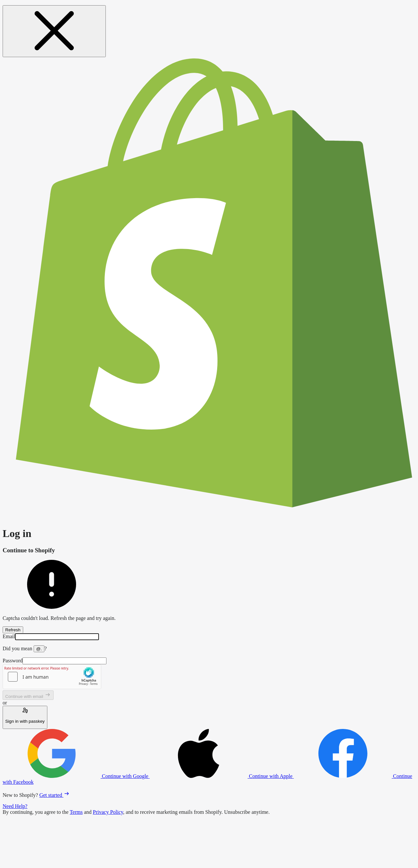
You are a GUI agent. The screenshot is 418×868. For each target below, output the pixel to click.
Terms (76, 812)
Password (13, 661)
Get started (55, 795)
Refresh (13, 630)
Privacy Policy (108, 812)
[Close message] (54, 31)
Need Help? (15, 806)
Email (9, 636)
